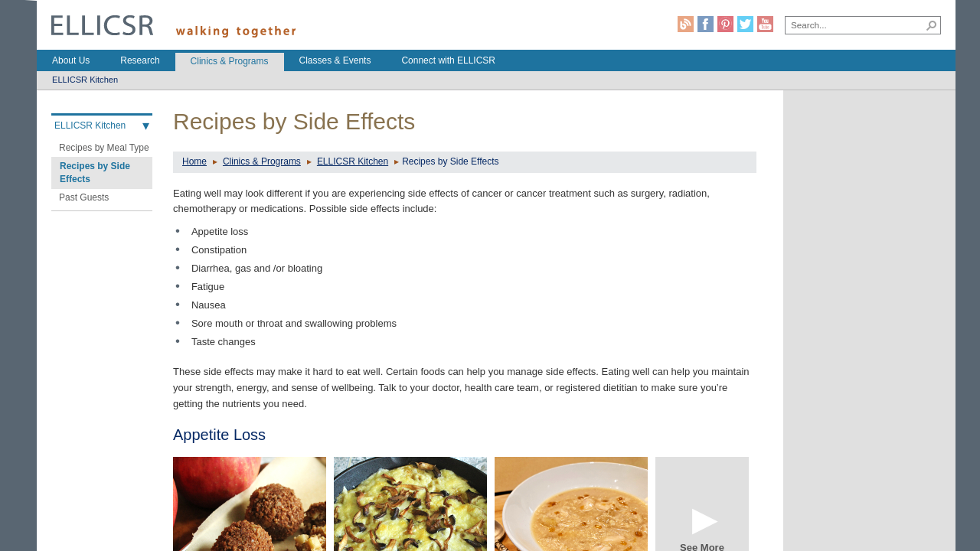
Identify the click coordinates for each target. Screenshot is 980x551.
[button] (932, 25)
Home (194, 161)
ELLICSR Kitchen (353, 161)
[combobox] (855, 24)
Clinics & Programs (262, 161)
